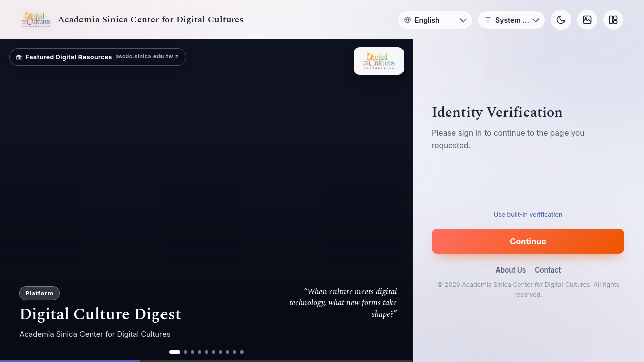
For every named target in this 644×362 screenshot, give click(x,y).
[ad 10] (242, 352)
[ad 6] (214, 352)
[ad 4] (199, 352)
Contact (548, 270)
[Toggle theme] (561, 20)
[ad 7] (221, 352)
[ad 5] (207, 352)
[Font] (512, 20)
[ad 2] (185, 352)
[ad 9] (235, 352)
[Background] (587, 20)
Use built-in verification (528, 214)
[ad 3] (192, 352)
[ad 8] (228, 352)
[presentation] (528, 184)
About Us (511, 270)
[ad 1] (175, 352)
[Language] (435, 20)
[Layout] (613, 20)
